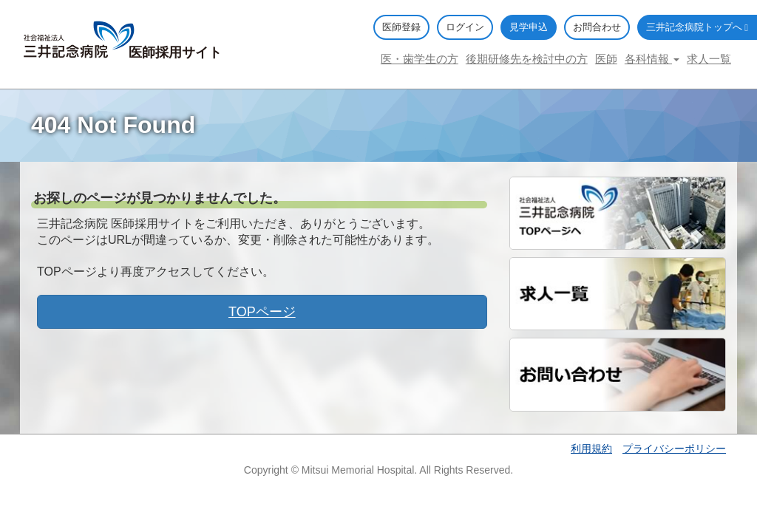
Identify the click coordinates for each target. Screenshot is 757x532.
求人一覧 (709, 59)
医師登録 (401, 27)
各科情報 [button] (652, 59)
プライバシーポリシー (674, 449)
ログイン (465, 27)
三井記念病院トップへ (697, 27)
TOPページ (262, 312)
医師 (606, 59)
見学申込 (529, 27)
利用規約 (591, 449)
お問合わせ (597, 27)
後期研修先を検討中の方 (527, 59)
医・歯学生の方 (420, 59)
